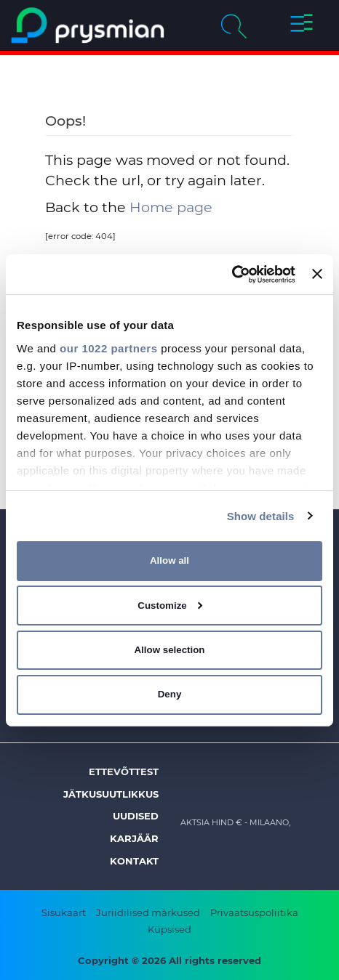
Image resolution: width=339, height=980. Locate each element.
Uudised (136, 816)
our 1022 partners (108, 348)
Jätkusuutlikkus (111, 794)
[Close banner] (317, 274)
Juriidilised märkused (148, 912)
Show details (261, 515)
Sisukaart (64, 912)
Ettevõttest (124, 772)
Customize (170, 606)
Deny (170, 694)
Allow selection (169, 650)
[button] (301, 25)
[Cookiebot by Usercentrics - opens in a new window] (232, 274)
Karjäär (134, 838)
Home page (171, 207)
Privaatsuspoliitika (254, 912)
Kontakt (134, 861)
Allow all (169, 560)
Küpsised (169, 929)
